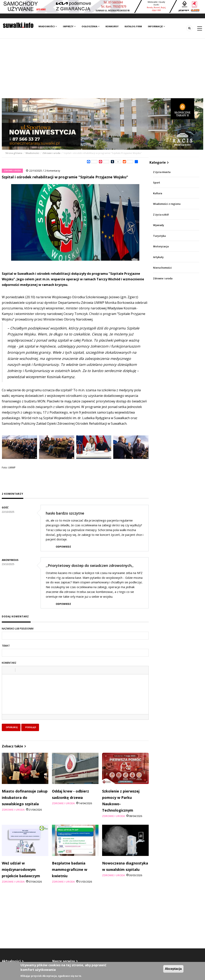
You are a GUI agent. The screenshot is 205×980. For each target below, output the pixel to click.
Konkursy (112, 26)
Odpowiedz (63, 547)
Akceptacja (173, 969)
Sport (157, 183)
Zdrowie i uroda (51, 153)
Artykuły (158, 257)
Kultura (158, 193)
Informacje (156, 26)
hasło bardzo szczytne (65, 513)
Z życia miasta (162, 172)
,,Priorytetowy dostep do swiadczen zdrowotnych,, (90, 565)
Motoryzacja (161, 246)
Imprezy (69, 26)
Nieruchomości (162, 268)
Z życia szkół (161, 215)
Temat (6, 646)
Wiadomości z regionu (167, 204)
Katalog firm (133, 26)
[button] (6, 670)
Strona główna (14, 153)
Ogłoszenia (91, 26)
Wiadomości (48, 26)
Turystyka (159, 236)
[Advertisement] (102, 68)
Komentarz (9, 663)
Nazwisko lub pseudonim (18, 629)
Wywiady (159, 225)
